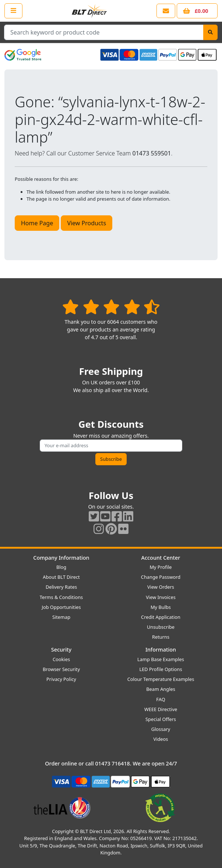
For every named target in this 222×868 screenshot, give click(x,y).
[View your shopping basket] (197, 11)
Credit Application (161, 617)
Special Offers (161, 719)
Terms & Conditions (61, 597)
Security (61, 650)
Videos (161, 739)
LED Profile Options (161, 669)
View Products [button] (87, 223)
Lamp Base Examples (161, 659)
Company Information (61, 558)
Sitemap (61, 617)
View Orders (161, 587)
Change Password (161, 577)
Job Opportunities (61, 607)
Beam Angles (161, 689)
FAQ (161, 699)
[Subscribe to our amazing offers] (111, 446)
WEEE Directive (161, 709)
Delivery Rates (61, 587)
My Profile (161, 567)
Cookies (61, 659)
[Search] (210, 32)
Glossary (161, 729)
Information (161, 650)
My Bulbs (161, 607)
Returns (161, 637)
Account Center (161, 558)
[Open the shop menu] (13, 11)
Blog (61, 567)
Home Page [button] (37, 223)
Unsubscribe (161, 627)
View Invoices (161, 597)
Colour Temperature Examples (161, 679)
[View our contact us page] (166, 11)
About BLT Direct (61, 577)
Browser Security (61, 669)
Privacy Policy (61, 679)
